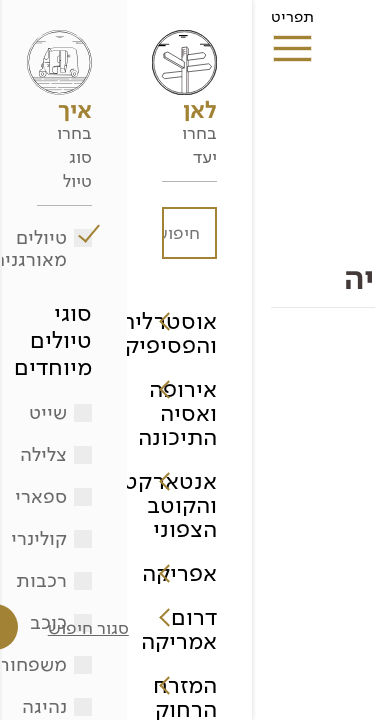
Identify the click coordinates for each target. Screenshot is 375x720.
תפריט (40, 23)
